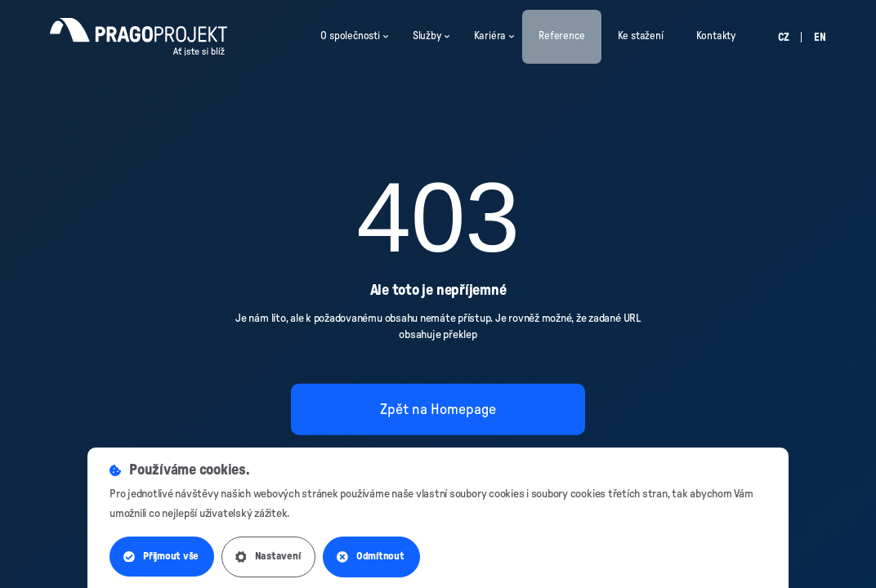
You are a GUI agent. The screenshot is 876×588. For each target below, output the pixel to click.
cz (784, 38)
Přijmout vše (161, 557)
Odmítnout (373, 557)
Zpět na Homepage (438, 409)
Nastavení (269, 557)
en (820, 38)
